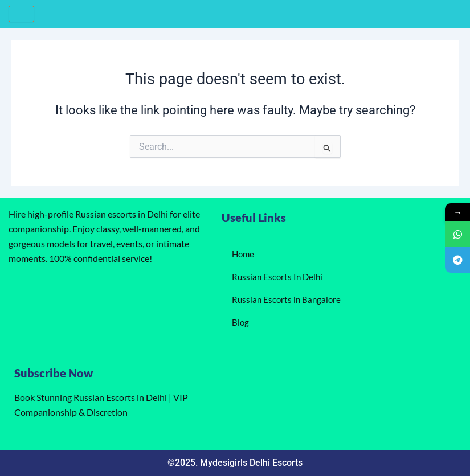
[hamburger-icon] (21, 14)
